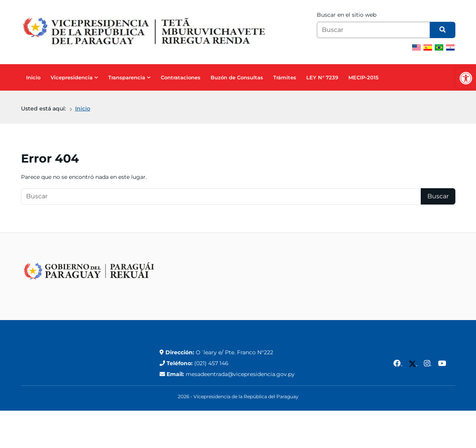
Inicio (33, 77)
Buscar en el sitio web (347, 15)
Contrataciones (181, 77)
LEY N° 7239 (322, 77)
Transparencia (127, 77)
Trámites (285, 77)
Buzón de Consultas (237, 77)
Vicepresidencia (72, 77)
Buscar (438, 196)
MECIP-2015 (364, 77)
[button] (466, 78)
